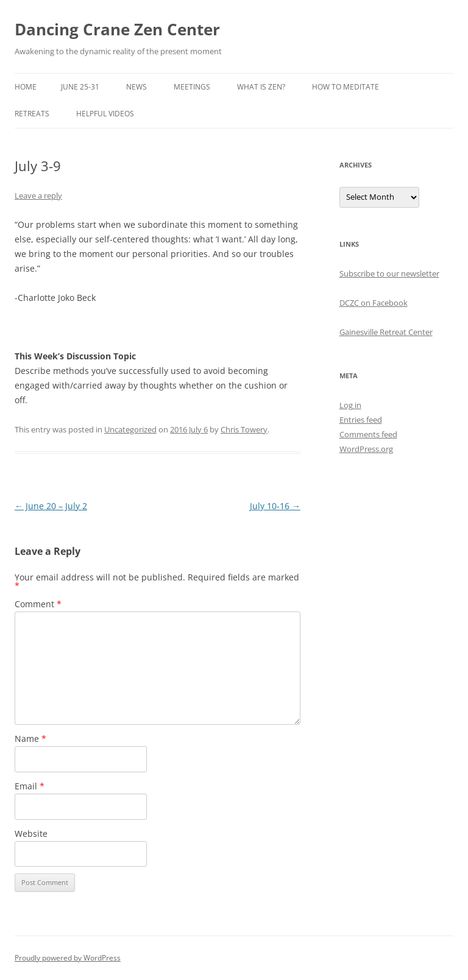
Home (26, 87)
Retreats (32, 114)
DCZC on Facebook (374, 303)
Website (31, 834)
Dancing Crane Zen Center (117, 29)
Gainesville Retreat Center (386, 332)
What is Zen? (261, 87)
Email (30, 786)
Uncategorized (130, 429)
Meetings (192, 87)
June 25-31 (80, 87)
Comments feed (368, 434)
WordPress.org (366, 449)
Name (30, 739)
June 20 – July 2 (51, 506)
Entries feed (361, 420)
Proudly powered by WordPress (68, 958)
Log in (350, 405)
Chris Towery (244, 429)
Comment (38, 604)
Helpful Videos (105, 114)
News (136, 87)
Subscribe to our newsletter (389, 273)
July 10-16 (275, 506)
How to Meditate (346, 87)
